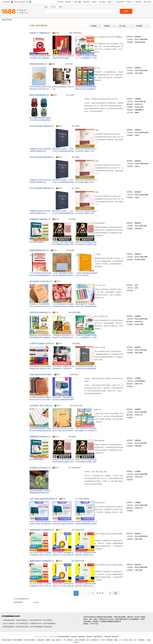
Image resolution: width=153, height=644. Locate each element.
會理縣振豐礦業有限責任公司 (12, 627)
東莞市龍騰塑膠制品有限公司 (53, 623)
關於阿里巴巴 (98, 637)
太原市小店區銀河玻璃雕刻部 (12, 623)
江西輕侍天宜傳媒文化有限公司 (42, 343)
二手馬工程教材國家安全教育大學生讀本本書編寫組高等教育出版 (63, 275)
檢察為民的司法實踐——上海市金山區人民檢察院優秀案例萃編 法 (63, 151)
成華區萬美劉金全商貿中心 (25, 620)
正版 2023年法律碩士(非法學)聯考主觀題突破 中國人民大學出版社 (40, 555)
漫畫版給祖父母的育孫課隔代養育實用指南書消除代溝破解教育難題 (40, 337)
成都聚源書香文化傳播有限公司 (42, 530)
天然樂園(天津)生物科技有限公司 (41, 623)
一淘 (64, 640)
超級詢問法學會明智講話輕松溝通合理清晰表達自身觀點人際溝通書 (86, 244)
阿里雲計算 (95, 640)
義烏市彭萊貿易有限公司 (39, 95)
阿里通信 (110, 640)
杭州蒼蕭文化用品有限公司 (40, 468)
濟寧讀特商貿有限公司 (38, 64)
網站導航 (115, 637)
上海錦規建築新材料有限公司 (12, 620)
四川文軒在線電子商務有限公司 (42, 126)
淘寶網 (48, 640)
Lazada (76, 642)
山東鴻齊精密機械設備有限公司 (40, 627)
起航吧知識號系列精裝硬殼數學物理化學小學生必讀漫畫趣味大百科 (86, 89)
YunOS (103, 640)
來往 (130, 640)
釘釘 (135, 640)
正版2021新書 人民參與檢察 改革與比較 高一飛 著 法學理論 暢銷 (63, 555)
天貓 (53, 640)
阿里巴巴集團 (6, 640)
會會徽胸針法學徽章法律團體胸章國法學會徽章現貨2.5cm (40, 493)
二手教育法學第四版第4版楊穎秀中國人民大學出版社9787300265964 (86, 275)
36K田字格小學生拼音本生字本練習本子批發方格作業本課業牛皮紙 (63, 431)
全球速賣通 (40, 640)
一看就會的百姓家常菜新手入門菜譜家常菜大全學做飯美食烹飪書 (63, 337)
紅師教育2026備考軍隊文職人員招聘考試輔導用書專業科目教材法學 (86, 524)
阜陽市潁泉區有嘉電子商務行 (41, 375)
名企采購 (36, 602)
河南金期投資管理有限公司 (39, 620)
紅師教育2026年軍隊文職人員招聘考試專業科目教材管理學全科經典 (63, 524)
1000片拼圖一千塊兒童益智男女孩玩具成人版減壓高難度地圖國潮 (63, 400)
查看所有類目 (7, 20)
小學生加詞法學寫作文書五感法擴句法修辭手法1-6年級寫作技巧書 (86, 431)
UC (120, 640)
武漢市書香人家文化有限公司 (41, 406)
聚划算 (59, 640)
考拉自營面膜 (48, 620)
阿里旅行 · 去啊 (72, 640)
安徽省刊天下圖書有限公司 (40, 33)
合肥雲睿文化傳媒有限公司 (40, 312)
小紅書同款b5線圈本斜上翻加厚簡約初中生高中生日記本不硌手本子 (40, 400)
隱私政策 (89, 637)
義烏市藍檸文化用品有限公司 (41, 281)
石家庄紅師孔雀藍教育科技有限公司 (44, 499)
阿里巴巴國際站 (17, 640)
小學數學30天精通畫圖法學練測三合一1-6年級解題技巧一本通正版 (86, 58)
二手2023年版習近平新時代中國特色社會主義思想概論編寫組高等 (40, 275)
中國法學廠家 (94, 624)
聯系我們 (108, 637)
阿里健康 (141, 640)
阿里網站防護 (48, 627)
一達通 (148, 640)
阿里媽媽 (82, 640)
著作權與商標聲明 (63, 637)
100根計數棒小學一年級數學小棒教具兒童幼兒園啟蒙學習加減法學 (86, 306)
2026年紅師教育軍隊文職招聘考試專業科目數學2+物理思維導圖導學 (40, 524)
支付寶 (125, 640)
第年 (56, 33)
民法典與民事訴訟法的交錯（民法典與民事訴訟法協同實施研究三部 (86, 369)
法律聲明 (74, 637)
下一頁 (91, 593)
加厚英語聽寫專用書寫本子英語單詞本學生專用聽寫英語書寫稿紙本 (40, 431)
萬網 (116, 640)
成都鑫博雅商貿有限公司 (39, 250)
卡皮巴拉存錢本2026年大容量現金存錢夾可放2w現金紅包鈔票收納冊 (63, 306)
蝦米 (88, 640)
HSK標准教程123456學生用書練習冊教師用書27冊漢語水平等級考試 (40, 369)
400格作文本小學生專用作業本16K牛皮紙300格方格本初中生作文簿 (40, 306)
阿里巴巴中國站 (30, 640)
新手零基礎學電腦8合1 (37, 242)
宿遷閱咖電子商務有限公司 (40, 219)
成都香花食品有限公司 (23, 627)
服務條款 (82, 637)
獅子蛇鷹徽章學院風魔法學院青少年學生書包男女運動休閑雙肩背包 (40, 120)
